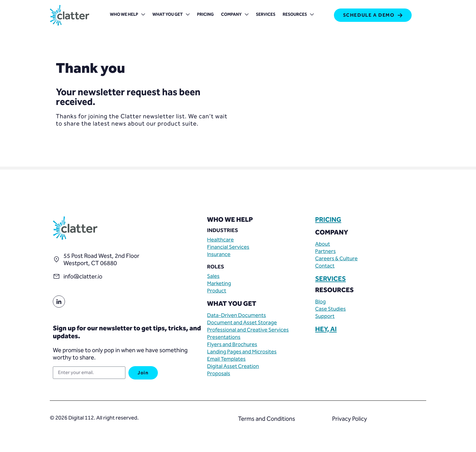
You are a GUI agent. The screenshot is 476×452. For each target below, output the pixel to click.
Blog (320, 302)
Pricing (205, 14)
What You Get (171, 15)
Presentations (224, 337)
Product (217, 291)
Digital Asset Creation (233, 366)
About (323, 244)
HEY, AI (326, 329)
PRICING (328, 220)
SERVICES (330, 279)
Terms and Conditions (267, 419)
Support (325, 316)
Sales (213, 276)
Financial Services (228, 247)
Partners (325, 251)
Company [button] (235, 15)
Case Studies (330, 309)
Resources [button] (298, 15)
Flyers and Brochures (232, 344)
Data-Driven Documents (236, 315)
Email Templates (226, 359)
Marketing (219, 283)
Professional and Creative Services (248, 330)
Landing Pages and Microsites (242, 352)
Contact (325, 266)
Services (266, 14)
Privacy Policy (350, 419)
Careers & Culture (336, 258)
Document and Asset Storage (242, 322)
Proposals (219, 373)
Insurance (219, 254)
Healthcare (220, 240)
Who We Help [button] (127, 15)
